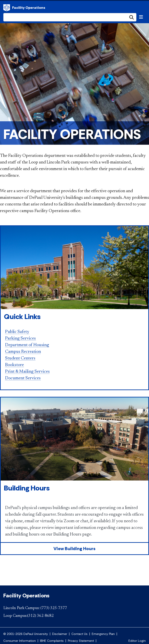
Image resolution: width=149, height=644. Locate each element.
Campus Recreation (23, 352)
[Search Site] (70, 17)
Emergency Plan (103, 634)
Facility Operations (7, 8)
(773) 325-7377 (54, 608)
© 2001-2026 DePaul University (26, 634)
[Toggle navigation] (141, 17)
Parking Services (20, 338)
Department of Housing (27, 345)
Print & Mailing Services (27, 372)
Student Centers (20, 358)
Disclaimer (60, 634)
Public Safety (17, 332)
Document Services (23, 378)
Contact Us (79, 634)
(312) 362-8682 (40, 616)
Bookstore (14, 365)
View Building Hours (74, 549)
